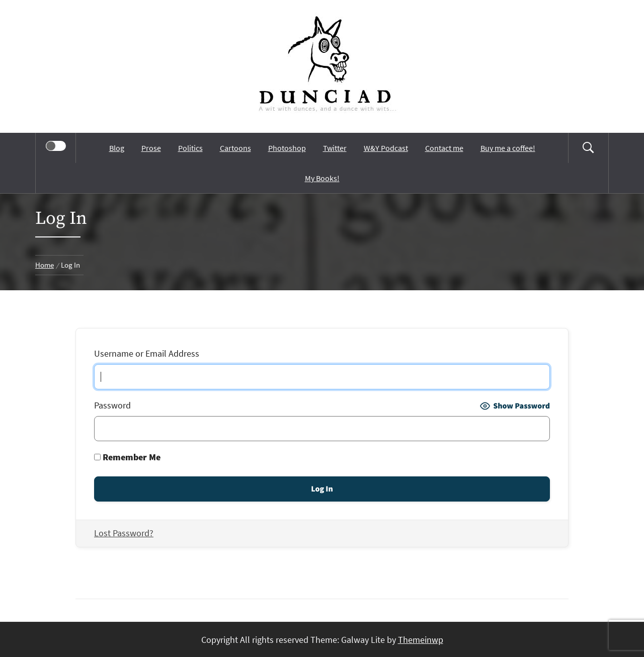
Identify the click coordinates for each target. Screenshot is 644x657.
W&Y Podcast (386, 148)
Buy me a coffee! (508, 148)
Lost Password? (124, 533)
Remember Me (127, 457)
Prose (151, 148)
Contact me (444, 148)
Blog (117, 148)
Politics (190, 148)
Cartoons (235, 148)
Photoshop (287, 148)
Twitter (335, 148)
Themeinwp (421, 640)
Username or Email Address (147, 353)
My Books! (322, 178)
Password (112, 405)
